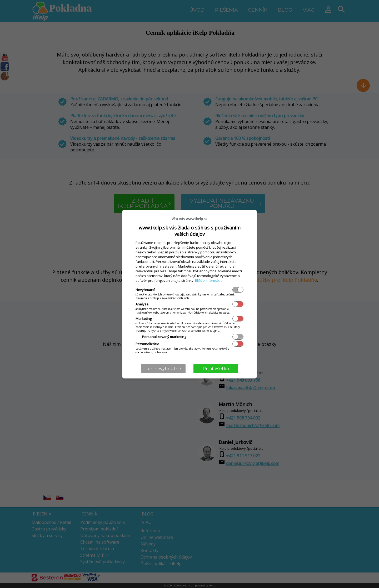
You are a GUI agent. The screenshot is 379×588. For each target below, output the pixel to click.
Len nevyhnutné (163, 369)
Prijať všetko (216, 369)
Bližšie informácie (209, 280)
